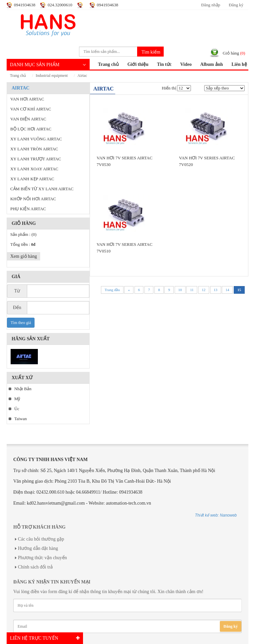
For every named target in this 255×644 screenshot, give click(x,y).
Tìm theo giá (21, 323)
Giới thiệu (138, 64)
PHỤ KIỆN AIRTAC (28, 209)
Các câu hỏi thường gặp (41, 539)
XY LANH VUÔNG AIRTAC (36, 139)
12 (204, 290)
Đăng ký (236, 5)
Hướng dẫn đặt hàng (38, 548)
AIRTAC (82, 76)
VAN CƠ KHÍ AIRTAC (31, 109)
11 (192, 290)
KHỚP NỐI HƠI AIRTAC (33, 199)
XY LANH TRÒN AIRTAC (34, 149)
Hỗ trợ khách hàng (39, 527)
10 (180, 290)
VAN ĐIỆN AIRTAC (28, 119)
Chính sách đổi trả (35, 567)
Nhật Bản (23, 389)
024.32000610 (60, 5)
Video (186, 64)
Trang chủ (108, 64)
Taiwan (21, 419)
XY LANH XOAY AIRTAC (34, 169)
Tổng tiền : (23, 244)
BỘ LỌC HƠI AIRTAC (31, 129)
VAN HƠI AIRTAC (27, 99)
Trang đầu (112, 290)
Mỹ (17, 399)
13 (216, 290)
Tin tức (164, 64)
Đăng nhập (211, 5)
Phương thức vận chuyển (42, 558)
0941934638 (25, 5)
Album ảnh (212, 64)
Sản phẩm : (23, 235)
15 (239, 290)
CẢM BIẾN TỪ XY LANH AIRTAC (42, 189)
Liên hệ (239, 64)
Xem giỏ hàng (24, 256)
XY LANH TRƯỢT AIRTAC (36, 159)
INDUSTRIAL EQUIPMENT (52, 76)
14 (227, 290)
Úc (17, 409)
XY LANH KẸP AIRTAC (32, 179)
